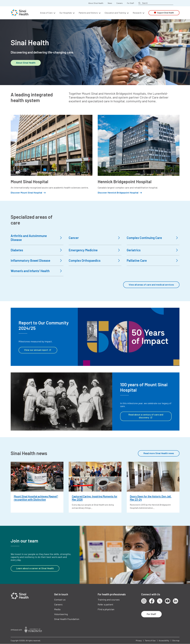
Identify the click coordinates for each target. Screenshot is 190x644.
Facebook (152, 601)
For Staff (130, 3)
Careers (120, 3)
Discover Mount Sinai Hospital (26, 193)
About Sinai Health (96, 3)
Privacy (139, 641)
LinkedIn (175, 601)
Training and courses (109, 600)
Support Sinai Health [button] (166, 13)
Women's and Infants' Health (30, 271)
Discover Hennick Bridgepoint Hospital (118, 193)
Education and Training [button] (115, 13)
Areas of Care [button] (46, 13)
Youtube (168, 601)
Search (145, 3)
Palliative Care (137, 260)
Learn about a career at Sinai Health (35, 568)
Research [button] (137, 13)
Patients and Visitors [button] (88, 13)
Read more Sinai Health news (159, 453)
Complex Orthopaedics (85, 260)
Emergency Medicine (83, 250)
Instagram (144, 601)
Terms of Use (150, 641)
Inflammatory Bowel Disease (30, 260)
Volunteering (61, 614)
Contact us (60, 600)
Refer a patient (105, 604)
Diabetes (17, 250)
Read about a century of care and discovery (146, 416)
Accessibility (164, 641)
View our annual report (38, 350)
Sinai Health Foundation (67, 619)
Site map (176, 641)
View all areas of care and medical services (151, 285)
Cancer (74, 238)
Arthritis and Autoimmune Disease (29, 238)
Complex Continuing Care (144, 238)
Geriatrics (134, 250)
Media (57, 609)
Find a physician (106, 609)
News (110, 3)
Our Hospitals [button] (66, 13)
